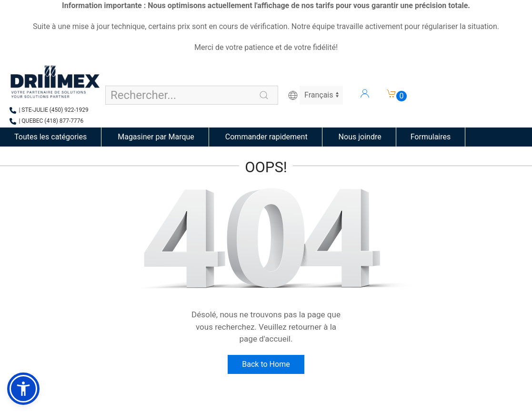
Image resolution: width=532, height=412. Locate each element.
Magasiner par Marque (155, 137)
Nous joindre (359, 137)
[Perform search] (264, 95)
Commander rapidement (266, 137)
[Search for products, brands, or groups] (192, 95)
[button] (23, 389)
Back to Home (266, 364)
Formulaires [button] (431, 137)
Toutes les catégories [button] (50, 137)
